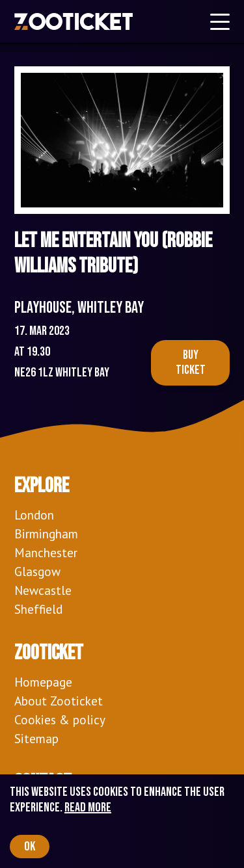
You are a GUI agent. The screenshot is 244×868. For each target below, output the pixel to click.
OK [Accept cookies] (30, 847)
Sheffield (38, 609)
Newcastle (43, 590)
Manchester (46, 552)
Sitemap (36, 738)
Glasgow (37, 571)
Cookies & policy (60, 719)
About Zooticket (59, 701)
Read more (88, 808)
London (34, 515)
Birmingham (46, 533)
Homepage (43, 682)
